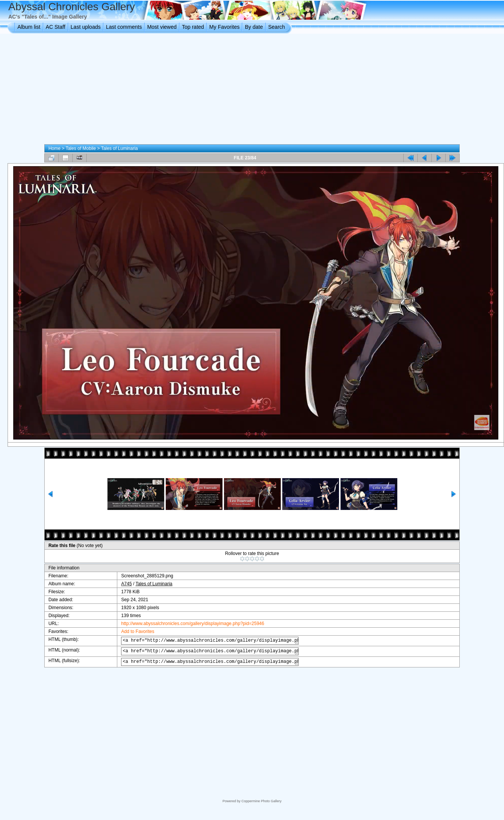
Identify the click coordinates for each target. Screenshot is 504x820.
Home (54, 148)
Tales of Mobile (81, 148)
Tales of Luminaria (119, 148)
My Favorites (224, 27)
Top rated (193, 27)
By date (254, 27)
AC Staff (56, 27)
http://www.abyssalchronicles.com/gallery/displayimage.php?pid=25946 (187, 624)
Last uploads (86, 27)
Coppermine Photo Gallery (261, 801)
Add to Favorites (132, 631)
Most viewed (162, 27)
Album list (29, 27)
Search (277, 27)
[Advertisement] (252, 90)
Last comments (124, 27)
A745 (121, 584)
